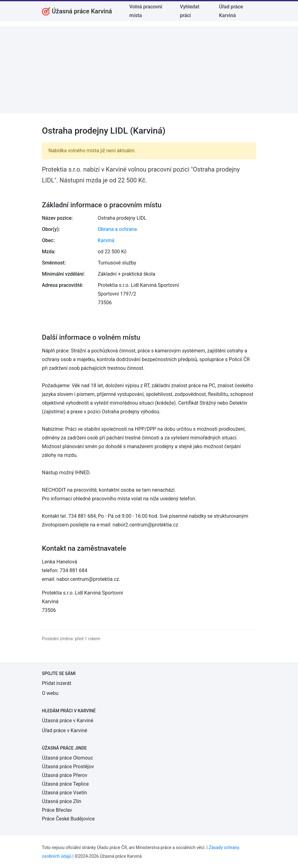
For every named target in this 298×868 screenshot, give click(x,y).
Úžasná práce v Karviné (68, 721)
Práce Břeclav (57, 810)
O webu (50, 693)
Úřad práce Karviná (231, 11)
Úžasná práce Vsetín (64, 793)
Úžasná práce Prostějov (68, 767)
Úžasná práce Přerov (65, 775)
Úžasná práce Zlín (62, 801)
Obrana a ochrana (117, 229)
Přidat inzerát (56, 683)
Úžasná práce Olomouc (68, 758)
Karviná (106, 240)
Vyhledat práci (190, 11)
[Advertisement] (149, 70)
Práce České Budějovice (68, 819)
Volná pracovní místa (146, 11)
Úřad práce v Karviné (65, 730)
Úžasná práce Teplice (65, 784)
